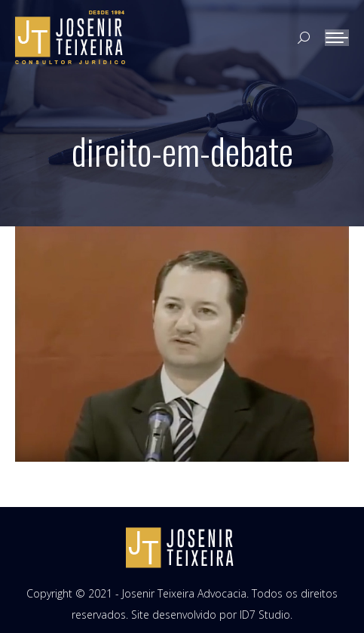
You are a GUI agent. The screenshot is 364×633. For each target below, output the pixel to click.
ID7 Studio (265, 615)
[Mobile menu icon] (337, 38)
